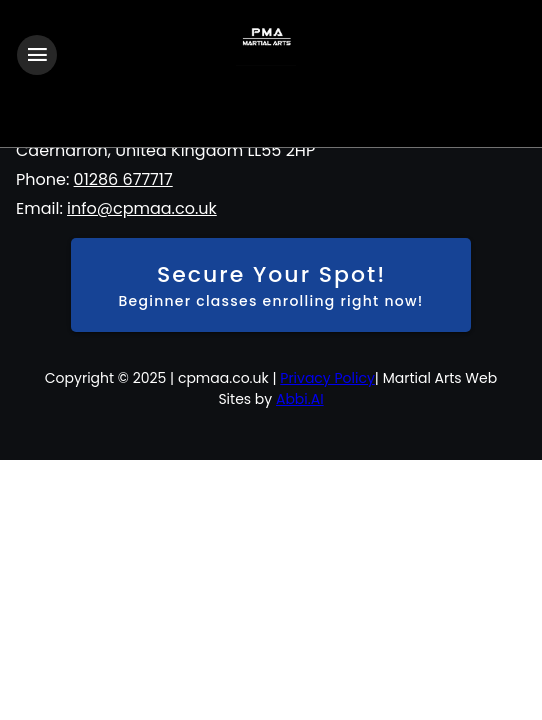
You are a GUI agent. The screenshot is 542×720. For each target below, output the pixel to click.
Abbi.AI (300, 399)
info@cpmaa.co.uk (142, 208)
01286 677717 (123, 179)
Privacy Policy (327, 378)
